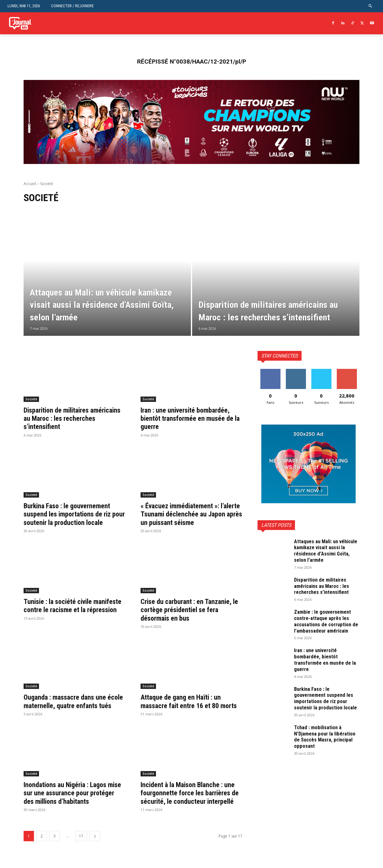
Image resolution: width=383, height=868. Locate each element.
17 (81, 861)
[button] (371, 6)
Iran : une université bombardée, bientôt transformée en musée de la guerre (191, 418)
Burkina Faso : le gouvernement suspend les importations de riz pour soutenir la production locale (72, 518)
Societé (31, 399)
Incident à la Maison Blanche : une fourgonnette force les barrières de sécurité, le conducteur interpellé (186, 814)
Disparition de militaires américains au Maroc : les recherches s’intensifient (63, 418)
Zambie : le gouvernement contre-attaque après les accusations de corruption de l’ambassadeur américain (325, 624)
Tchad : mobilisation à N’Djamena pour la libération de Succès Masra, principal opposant (325, 749)
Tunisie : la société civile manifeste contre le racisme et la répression (74, 618)
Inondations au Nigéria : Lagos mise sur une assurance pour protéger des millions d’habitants (74, 810)
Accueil (30, 184)
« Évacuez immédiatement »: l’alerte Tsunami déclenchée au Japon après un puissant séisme (189, 514)
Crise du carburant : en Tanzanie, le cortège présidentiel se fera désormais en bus (190, 618)
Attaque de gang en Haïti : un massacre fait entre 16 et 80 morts (185, 714)
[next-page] (95, 861)
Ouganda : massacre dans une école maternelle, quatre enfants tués (73, 714)
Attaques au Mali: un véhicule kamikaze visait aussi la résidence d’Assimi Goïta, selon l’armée (326, 550)
